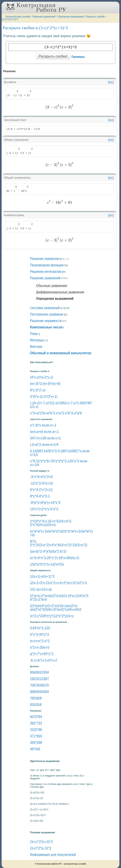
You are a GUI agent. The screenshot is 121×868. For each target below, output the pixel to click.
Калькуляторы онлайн (18, 17)
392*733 (36, 723)
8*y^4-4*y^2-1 (40, 496)
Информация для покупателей (53, 855)
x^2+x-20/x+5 (40, 647)
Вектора (36, 346)
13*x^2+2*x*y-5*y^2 (44, 509)
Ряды (34, 334)
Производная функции (47, 265)
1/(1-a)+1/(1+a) (41, 589)
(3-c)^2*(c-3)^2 (41, 848)
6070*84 (36, 717)
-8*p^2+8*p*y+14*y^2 (45, 503)
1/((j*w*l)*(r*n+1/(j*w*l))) (47, 564)
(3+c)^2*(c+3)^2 (42, 842)
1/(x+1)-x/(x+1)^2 (42, 576)
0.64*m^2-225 (40, 628)
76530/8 (36, 698)
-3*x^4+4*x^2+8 (41, 477)
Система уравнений (45, 308)
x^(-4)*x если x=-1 (43, 425)
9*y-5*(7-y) (38, 390)
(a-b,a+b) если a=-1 (44, 432)
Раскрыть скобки (95, 17)
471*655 (36, 736)
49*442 (35, 749)
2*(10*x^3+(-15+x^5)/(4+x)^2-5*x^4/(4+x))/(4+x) (51, 523)
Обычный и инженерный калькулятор (61, 353)
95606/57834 (39, 672)
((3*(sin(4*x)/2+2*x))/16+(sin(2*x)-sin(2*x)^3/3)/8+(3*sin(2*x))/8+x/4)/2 (56, 608)
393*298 (36, 742)
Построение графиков (47, 314)
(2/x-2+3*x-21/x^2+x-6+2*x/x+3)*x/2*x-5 (58, 583)
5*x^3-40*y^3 (39, 634)
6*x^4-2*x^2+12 (41, 490)
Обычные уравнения (52, 286)
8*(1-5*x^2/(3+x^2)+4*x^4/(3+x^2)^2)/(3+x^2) (59, 543)
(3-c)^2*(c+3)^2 (10, 19)
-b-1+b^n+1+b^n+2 (44, 660)
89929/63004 (39, 692)
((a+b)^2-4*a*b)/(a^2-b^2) (48, 551)
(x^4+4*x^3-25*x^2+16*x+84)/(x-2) (55, 558)
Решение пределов (44, 259)
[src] (111, 82)
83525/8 (36, 705)
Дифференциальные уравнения (60, 292)
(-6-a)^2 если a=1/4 (44, 444)
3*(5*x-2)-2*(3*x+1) (44, 396)
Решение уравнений (44, 17)
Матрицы (37, 340)
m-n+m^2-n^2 (40, 641)
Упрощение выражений (71, 17)
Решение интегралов (46, 271)
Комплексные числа (46, 327)
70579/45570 (39, 685)
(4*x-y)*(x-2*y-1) (42, 377)
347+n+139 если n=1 (45, 438)
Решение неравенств (46, 321)
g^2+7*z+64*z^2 (42, 654)
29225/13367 (39, 679)
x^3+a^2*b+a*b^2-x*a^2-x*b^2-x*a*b (56, 413)
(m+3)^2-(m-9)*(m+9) (45, 384)
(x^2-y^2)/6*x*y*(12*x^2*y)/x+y (52, 616)
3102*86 (36, 730)
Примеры (78, 57)
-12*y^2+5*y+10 (42, 483)
